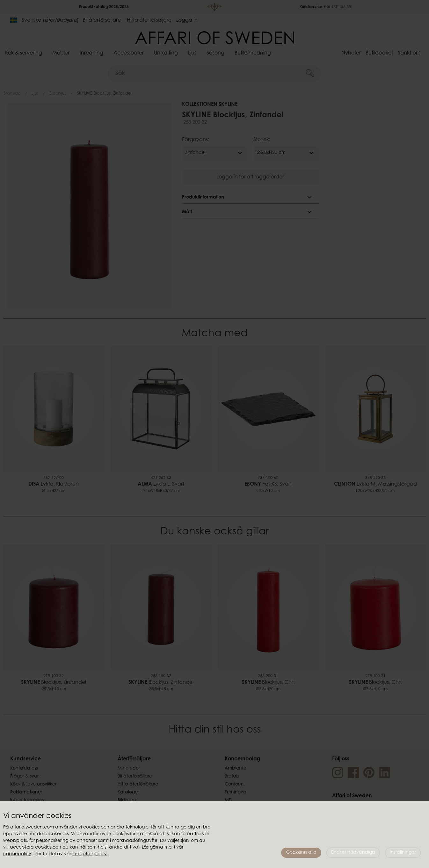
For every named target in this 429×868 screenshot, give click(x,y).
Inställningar (403, 853)
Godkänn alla (301, 853)
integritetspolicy (90, 854)
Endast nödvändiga (353, 853)
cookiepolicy (17, 854)
